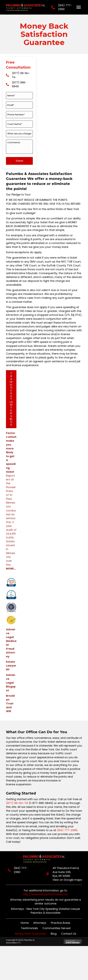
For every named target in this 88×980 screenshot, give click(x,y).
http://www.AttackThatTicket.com (46, 894)
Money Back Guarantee (31, 934)
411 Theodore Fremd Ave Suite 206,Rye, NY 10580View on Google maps (67, 874)
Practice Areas (61, 923)
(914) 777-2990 (22, 868)
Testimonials (29, 928)
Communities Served (56, 928)
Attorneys (40, 923)
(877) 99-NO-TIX (17, 803)
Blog (54, 934)
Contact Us (69, 934)
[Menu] (79, 7)
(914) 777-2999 (67, 830)
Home (25, 923)
